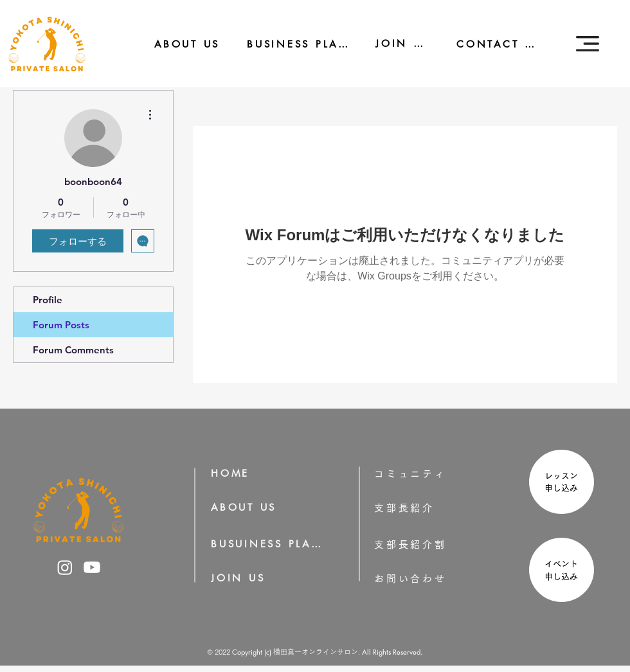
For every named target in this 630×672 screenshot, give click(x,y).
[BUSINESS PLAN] (289, 44)
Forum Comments (73, 350)
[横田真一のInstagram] (65, 567)
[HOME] (235, 473)
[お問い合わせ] (431, 579)
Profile (48, 300)
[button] (588, 44)
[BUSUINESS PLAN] (267, 544)
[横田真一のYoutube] (92, 567)
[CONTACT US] (490, 44)
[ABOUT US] (178, 44)
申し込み (565, 488)
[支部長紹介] (422, 508)
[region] (560, 483)
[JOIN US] (394, 43)
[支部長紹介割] (431, 544)
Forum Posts (61, 325)
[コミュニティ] (419, 474)
